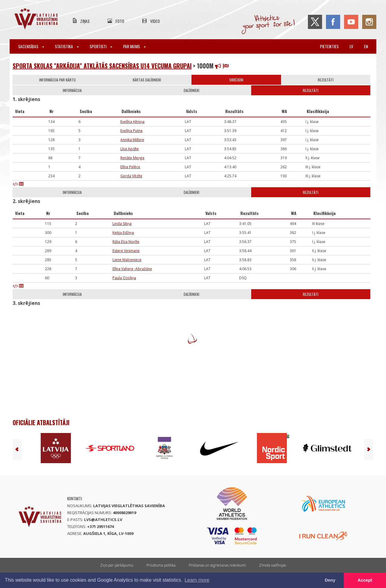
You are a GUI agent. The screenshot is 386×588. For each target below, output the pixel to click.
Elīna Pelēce (130, 167)
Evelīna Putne (131, 131)
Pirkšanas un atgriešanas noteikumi (217, 565)
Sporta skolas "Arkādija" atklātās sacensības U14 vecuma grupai (102, 66)
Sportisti (101, 46)
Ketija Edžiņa (123, 233)
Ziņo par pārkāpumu (117, 565)
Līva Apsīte (130, 149)
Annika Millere (132, 140)
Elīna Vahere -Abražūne (132, 269)
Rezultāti (326, 80)
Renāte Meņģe (132, 158)
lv (351, 46)
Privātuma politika (161, 565)
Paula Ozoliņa (124, 278)
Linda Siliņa (122, 224)
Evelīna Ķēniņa (132, 122)
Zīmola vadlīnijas (272, 565)
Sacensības (31, 46)
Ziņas (85, 21)
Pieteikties (329, 46)
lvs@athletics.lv (103, 520)
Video (155, 21)
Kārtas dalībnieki (147, 80)
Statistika (67, 46)
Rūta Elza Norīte (126, 242)
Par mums (134, 46)
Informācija (72, 90)
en (366, 46)
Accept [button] (365, 580)
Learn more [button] (197, 580)
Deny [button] (330, 580)
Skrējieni (236, 80)
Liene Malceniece (127, 260)
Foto (120, 21)
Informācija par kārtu (57, 80)
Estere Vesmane (126, 251)
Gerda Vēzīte (131, 176)
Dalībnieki (191, 90)
